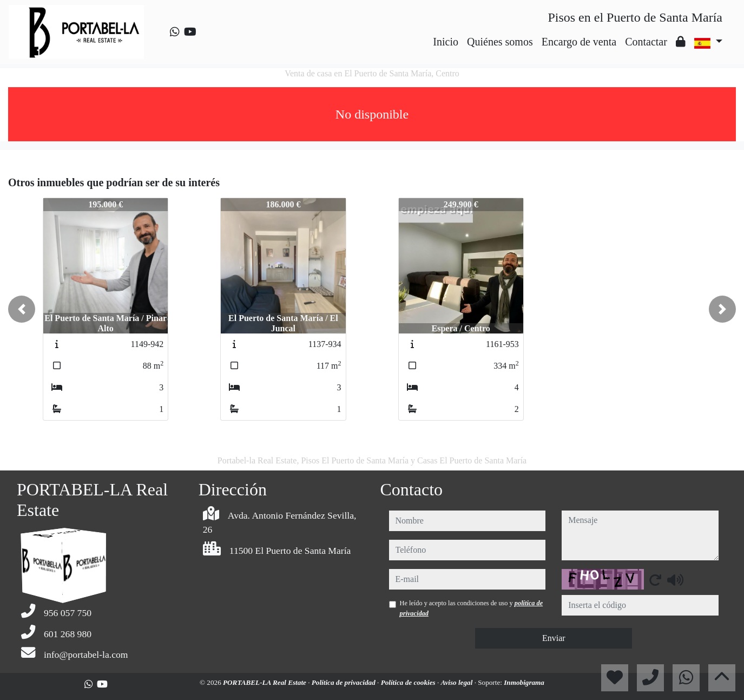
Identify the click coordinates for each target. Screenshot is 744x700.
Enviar (554, 638)
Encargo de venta (579, 42)
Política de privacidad (344, 682)
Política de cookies (409, 682)
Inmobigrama (524, 682)
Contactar (646, 42)
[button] (22, 309)
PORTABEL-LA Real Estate (265, 682)
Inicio (446, 42)
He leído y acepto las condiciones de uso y (472, 608)
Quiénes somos (500, 42)
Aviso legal (458, 682)
